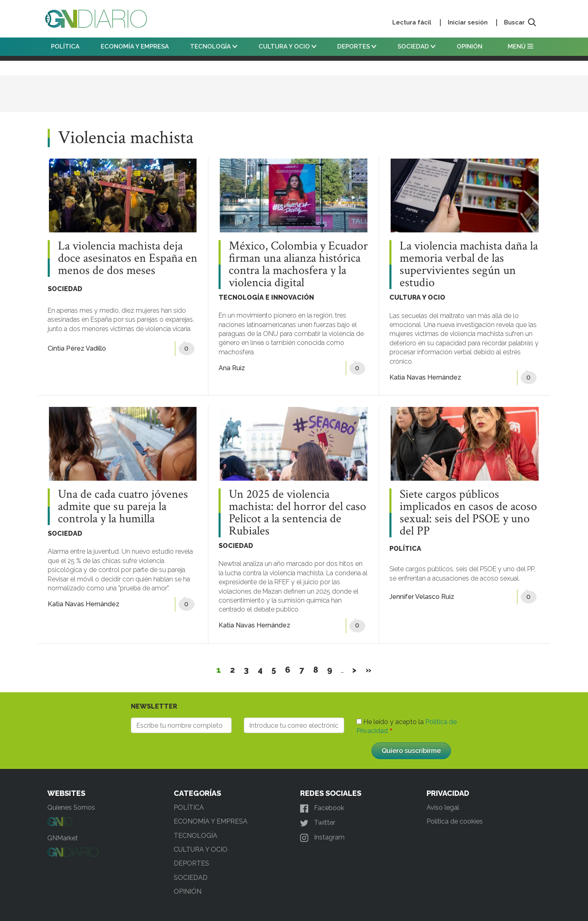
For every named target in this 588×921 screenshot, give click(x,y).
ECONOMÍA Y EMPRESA (135, 46)
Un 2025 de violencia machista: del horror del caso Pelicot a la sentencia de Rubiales (297, 513)
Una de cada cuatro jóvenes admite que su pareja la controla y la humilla (123, 507)
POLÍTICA (65, 46)
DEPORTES (357, 46)
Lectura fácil (412, 22)
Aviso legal (443, 807)
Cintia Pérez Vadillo (77, 348)
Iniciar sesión (468, 22)
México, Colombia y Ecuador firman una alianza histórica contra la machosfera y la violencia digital (298, 265)
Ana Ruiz (232, 368)
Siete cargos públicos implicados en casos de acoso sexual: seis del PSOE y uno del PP (468, 513)
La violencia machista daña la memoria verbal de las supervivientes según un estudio (469, 265)
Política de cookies (455, 821)
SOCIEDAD (417, 46)
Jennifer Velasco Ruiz (422, 597)
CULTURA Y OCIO (287, 46)
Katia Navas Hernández (425, 377)
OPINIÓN (470, 46)
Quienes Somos (71, 807)
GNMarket (63, 838)
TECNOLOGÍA (214, 46)
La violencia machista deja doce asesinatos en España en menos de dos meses (128, 258)
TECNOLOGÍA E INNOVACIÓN (266, 297)
